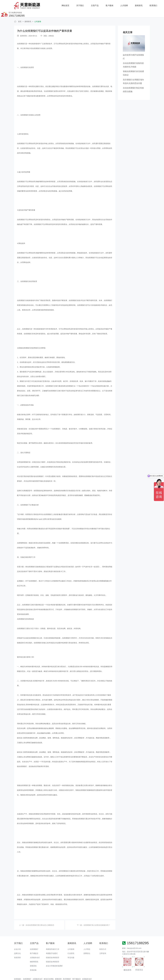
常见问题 (71, 950)
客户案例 (82, 5)
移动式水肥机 (49, 971)
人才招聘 (97, 5)
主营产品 (67, 5)
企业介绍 (17, 941)
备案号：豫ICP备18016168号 (92, 977)
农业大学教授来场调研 (54, 958)
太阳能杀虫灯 (35, 950)
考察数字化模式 (52, 946)
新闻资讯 (111, 5)
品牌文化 (17, 946)
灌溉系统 (33, 958)
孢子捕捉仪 (34, 946)
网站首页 (38, 5)
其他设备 (33, 962)
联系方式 (103, 941)
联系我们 (126, 5)
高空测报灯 (67, 971)
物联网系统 (34, 954)
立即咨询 (103, 946)
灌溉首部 (58, 971)
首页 (20, 14)
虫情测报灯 (21, 36)
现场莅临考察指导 (53, 950)
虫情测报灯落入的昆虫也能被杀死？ (97, 917)
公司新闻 (38, 14)
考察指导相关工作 (53, 941)
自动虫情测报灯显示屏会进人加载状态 (40, 917)
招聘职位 (87, 946)
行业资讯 (71, 946)
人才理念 (87, 941)
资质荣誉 (17, 950)
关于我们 (53, 5)
